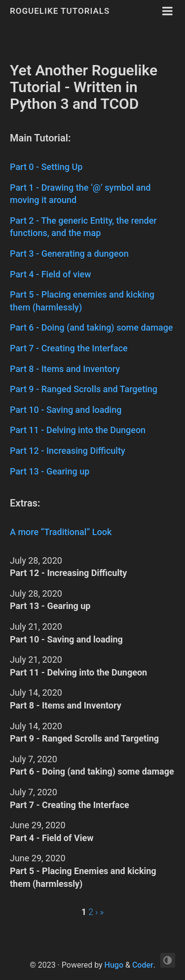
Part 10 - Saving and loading (66, 410)
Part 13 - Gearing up (50, 471)
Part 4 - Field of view (51, 274)
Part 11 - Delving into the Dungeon (78, 430)
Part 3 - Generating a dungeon (69, 253)
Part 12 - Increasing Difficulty (68, 451)
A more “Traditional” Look (61, 532)
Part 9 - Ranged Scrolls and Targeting (84, 389)
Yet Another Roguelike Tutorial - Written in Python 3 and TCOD (84, 87)
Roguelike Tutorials (60, 11)
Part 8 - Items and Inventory (65, 369)
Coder (143, 965)
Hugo (114, 965)
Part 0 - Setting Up (46, 167)
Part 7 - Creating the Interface (69, 348)
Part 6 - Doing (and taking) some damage (92, 327)
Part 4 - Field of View (52, 838)
